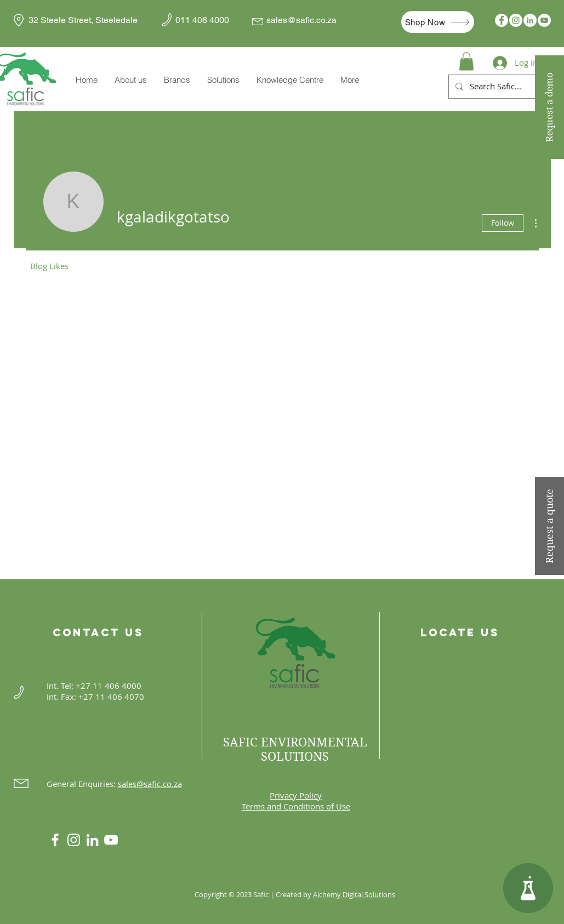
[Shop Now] (438, 22)
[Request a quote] (549, 526)
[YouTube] (544, 20)
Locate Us (460, 632)
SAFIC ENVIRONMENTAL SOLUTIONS (295, 749)
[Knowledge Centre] (528, 888)
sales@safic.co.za (301, 20)
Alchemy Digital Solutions (354, 894)
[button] (177, 80)
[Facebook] (502, 20)
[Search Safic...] (512, 87)
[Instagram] (516, 20)
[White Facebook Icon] (55, 840)
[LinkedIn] (530, 20)
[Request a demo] (549, 107)
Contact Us (98, 632)
